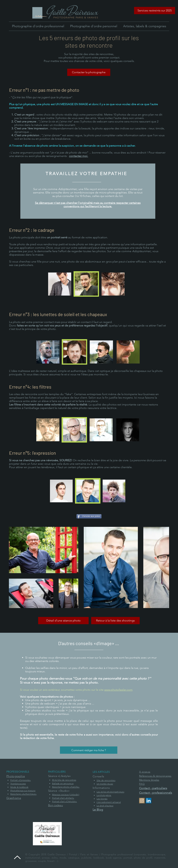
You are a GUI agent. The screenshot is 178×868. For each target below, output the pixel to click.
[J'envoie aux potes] (89, 516)
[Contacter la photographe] (89, 72)
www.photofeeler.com (118, 690)
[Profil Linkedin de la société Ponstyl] (149, 801)
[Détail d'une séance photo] (63, 621)
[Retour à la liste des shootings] (115, 621)
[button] (155, 11)
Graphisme (14, 798)
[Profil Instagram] (142, 801)
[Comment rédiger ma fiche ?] (89, 750)
